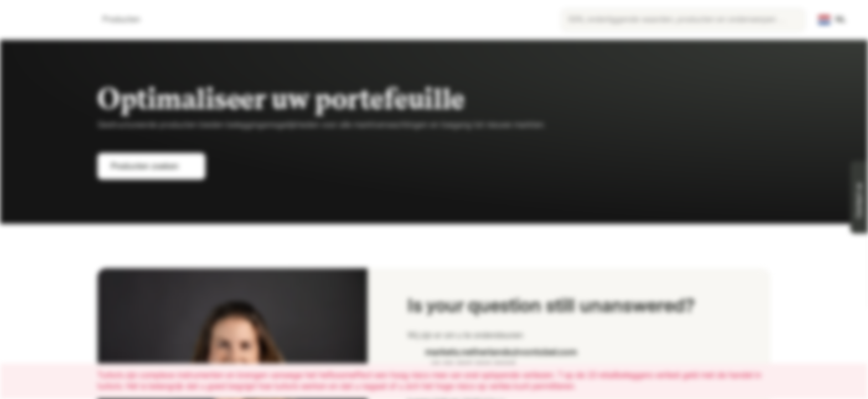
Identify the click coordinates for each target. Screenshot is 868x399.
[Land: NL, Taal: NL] (832, 20)
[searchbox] (683, 20)
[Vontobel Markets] (48, 20)
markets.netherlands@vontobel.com (492, 352)
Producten (128, 20)
